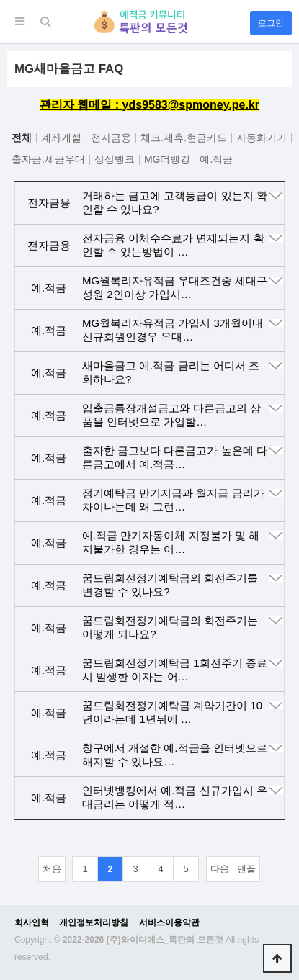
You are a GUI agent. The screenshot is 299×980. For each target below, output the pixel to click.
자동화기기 (262, 138)
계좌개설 (61, 138)
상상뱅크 (115, 159)
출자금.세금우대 (48, 159)
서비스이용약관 (169, 922)
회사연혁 (32, 922)
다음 (220, 869)
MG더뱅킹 (168, 159)
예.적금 (216, 159)
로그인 (271, 23)
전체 (22, 138)
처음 (52, 869)
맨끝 (246, 869)
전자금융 (111, 138)
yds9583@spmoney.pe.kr (191, 105)
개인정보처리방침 (94, 922)
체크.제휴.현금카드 (184, 138)
